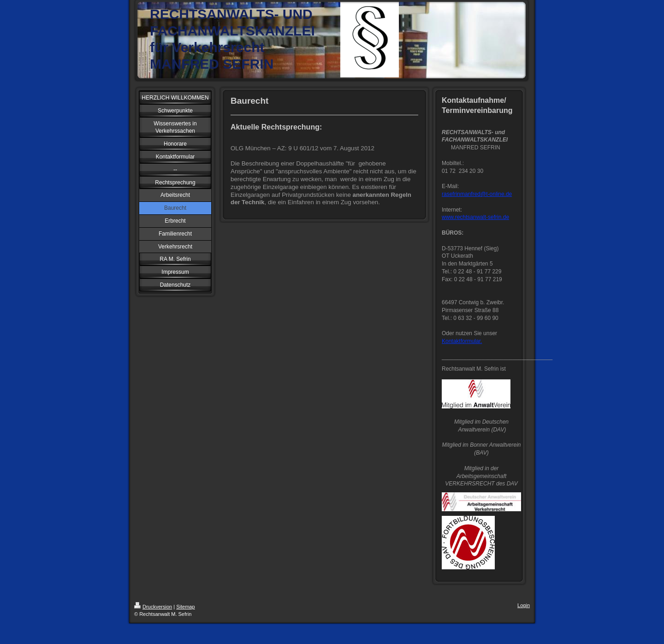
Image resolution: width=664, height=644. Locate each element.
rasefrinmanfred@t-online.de (477, 194)
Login (524, 605)
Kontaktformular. (462, 341)
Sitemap (185, 607)
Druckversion (153, 607)
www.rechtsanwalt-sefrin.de (475, 217)
